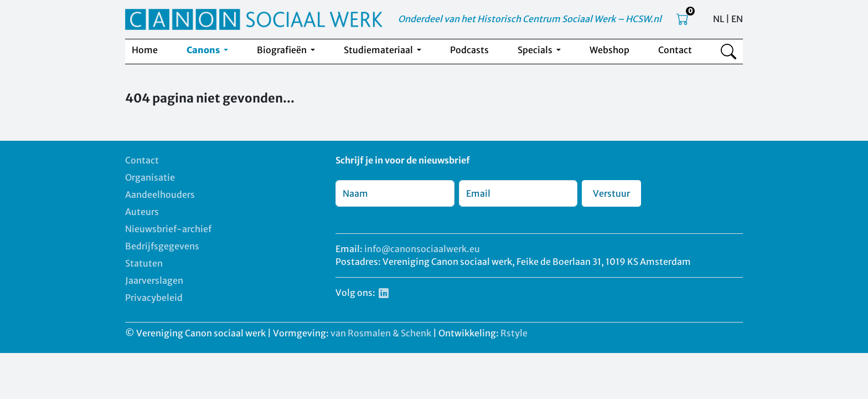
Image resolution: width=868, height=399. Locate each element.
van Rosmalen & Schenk (381, 333)
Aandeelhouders (160, 195)
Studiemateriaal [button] (379, 50)
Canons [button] (204, 50)
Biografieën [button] (283, 50)
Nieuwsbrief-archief (168, 229)
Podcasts (469, 50)
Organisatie (150, 177)
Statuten (144, 263)
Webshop (609, 50)
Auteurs (142, 212)
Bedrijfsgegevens (162, 246)
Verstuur (611, 193)
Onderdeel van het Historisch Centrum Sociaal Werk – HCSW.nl (530, 19)
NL (719, 19)
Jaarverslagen (154, 280)
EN (737, 19)
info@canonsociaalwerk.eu (422, 249)
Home (145, 50)
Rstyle (514, 333)
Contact (675, 50)
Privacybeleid (154, 298)
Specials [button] (536, 50)
